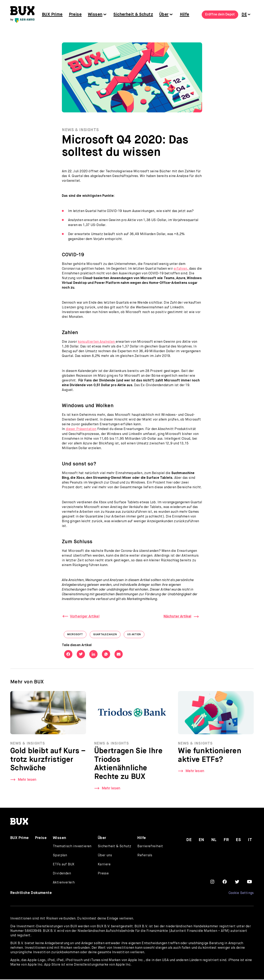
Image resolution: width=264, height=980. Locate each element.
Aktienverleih (64, 883)
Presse (103, 874)
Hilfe (185, 15)
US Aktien (136, 636)
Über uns (105, 856)
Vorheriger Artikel (85, 617)
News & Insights (81, 130)
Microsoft (77, 636)
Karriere (104, 865)
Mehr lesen (28, 781)
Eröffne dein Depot (220, 15)
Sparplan (60, 856)
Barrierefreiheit (150, 847)
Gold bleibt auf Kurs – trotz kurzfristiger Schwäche (47, 761)
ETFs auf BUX (64, 865)
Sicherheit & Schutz (133, 15)
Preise (75, 15)
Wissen (95, 15)
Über (164, 15)
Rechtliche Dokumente (31, 894)
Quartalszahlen (107, 636)
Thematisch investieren (72, 847)
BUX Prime (52, 15)
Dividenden (62, 874)
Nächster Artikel (177, 617)
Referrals (145, 856)
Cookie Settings (241, 894)
